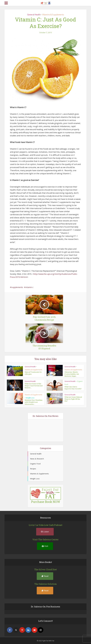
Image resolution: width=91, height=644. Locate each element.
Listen (45, 532)
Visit (45, 546)
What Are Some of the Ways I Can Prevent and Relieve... (34, 386)
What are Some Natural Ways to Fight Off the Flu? (73, 399)
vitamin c (29, 287)
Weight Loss (30, 398)
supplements (17, 287)
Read (45, 576)
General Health (34, 15)
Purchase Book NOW (46, 502)
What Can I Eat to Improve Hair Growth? (73, 388)
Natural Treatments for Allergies (33, 373)
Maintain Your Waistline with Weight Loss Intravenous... (34, 402)
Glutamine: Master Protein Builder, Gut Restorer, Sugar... (72, 374)
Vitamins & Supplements (53, 15)
